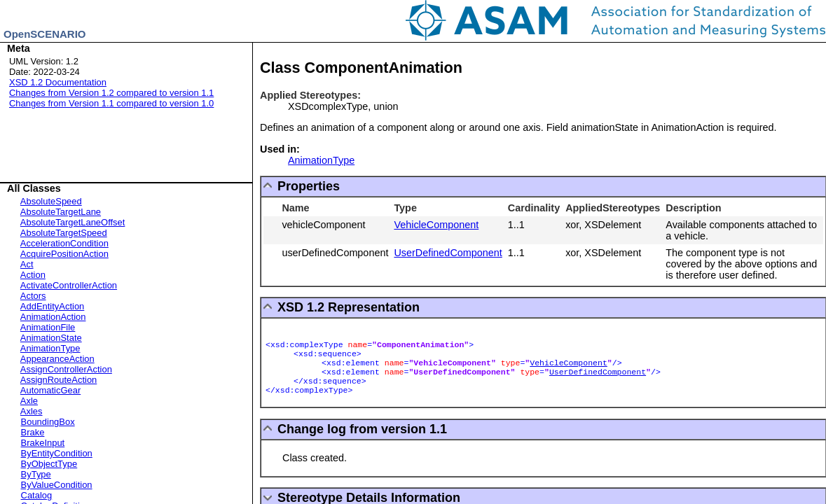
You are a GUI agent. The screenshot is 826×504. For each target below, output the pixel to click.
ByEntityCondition (57, 453)
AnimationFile (48, 327)
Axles (32, 411)
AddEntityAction (52, 306)
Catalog (37, 495)
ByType (36, 474)
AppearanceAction (57, 359)
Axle (29, 401)
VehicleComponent (436, 225)
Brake (33, 432)
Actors (33, 296)
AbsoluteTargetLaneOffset (73, 222)
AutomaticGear (50, 390)
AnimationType (50, 348)
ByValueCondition (57, 485)
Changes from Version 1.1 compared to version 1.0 (111, 103)
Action (33, 275)
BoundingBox (48, 422)
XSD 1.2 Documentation (58, 82)
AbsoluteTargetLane (61, 212)
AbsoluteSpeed (51, 201)
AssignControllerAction (66, 369)
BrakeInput (43, 443)
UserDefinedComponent (448, 253)
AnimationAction (53, 317)
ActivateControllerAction (69, 285)
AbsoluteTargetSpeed (64, 233)
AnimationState (51, 338)
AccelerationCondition (64, 243)
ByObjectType (49, 464)
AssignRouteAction (58, 380)
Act (27, 264)
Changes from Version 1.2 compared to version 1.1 (111, 93)
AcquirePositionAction (64, 254)
